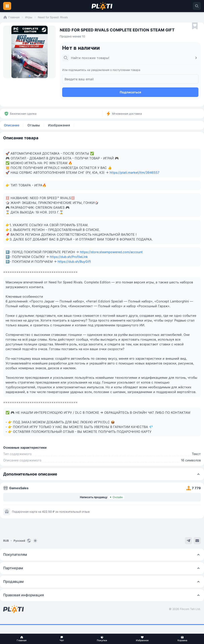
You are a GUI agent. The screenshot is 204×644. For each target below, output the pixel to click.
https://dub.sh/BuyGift (74, 261)
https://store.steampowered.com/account (111, 252)
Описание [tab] (12, 125)
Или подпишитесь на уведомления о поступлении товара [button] (101, 70)
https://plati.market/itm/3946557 (134, 172)
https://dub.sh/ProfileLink (69, 257)
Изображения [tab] (59, 125)
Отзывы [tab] (34, 125)
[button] (22, 639)
